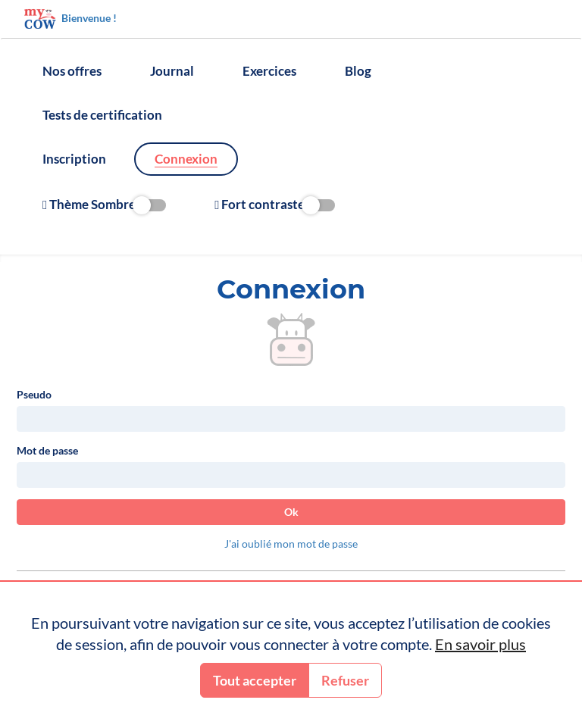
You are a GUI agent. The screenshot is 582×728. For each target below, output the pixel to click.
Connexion (186, 159)
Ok (291, 512)
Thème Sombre (104, 205)
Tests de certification (102, 115)
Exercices (269, 71)
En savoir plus (480, 644)
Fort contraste (275, 205)
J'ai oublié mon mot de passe (291, 544)
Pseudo (34, 394)
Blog (358, 71)
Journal (172, 71)
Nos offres (72, 71)
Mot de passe (47, 450)
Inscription (74, 159)
